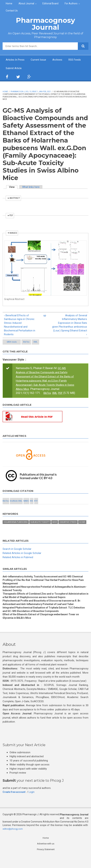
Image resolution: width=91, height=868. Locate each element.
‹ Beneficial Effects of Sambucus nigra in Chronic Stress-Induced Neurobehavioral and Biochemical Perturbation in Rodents (21, 326)
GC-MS (82, 527)
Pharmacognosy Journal (45, 24)
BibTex (26, 344)
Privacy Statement (46, 862)
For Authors (71, 3)
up (45, 316)
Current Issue (41, 60)
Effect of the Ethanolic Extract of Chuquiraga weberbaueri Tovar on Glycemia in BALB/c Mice (44, 628)
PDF (62, 395)
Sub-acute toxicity (40, 527)
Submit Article (34, 68)
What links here (32, 187)
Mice (55, 527)
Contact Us (12, 11)
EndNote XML (16, 506)
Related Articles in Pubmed (19, 562)
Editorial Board (50, 3)
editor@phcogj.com (13, 841)
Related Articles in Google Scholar (23, 558)
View (14, 187)
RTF (36, 506)
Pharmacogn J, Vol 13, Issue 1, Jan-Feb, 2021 (31, 92)
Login (34, 804)
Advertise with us (46, 856)
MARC (26, 506)
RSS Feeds (13, 68)
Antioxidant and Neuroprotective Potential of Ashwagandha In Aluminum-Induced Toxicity (40, 595)
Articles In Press (16, 60)
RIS (31, 506)
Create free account (15, 804)
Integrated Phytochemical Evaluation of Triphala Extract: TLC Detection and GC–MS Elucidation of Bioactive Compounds (40, 621)
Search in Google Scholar (18, 554)
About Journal (26, 3)
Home (9, 3)
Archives (60, 60)
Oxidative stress (68, 527)
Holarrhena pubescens (16, 527)
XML (35, 344)
